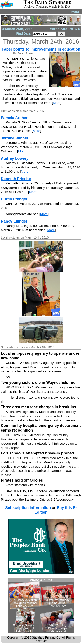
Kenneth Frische (16, 179)
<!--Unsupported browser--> (41, 605)
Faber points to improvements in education (41, 49)
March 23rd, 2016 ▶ (65, 29)
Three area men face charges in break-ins (38, 407)
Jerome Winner (15, 138)
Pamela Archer (14, 118)
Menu (76, 12)
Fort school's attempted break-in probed (38, 453)
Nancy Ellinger (14, 221)
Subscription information (28, 508)
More (57, 103)
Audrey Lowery (15, 158)
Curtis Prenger (14, 199)
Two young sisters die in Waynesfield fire (38, 383)
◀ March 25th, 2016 (17, 29)
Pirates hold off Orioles (22, 480)
